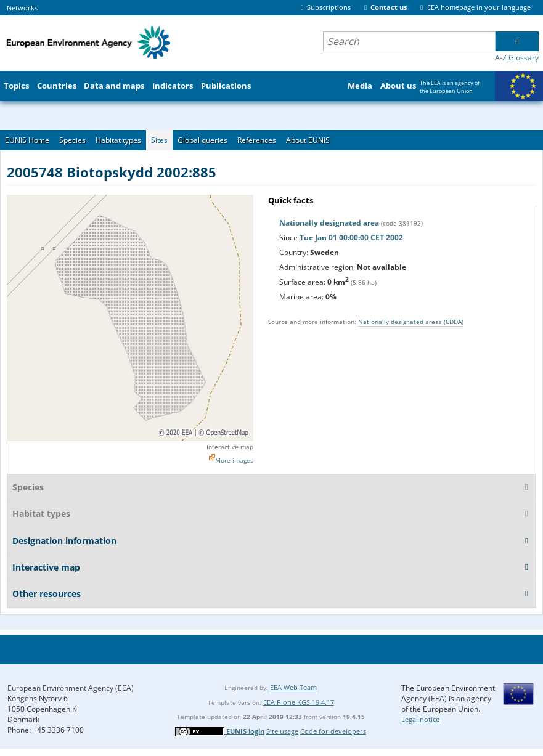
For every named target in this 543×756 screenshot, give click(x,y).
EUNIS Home (27, 140)
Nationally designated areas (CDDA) (411, 322)
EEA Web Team (293, 687)
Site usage (282, 731)
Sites (159, 140)
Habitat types (118, 140)
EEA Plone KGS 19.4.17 (299, 702)
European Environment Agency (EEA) (71, 688)
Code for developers (333, 731)
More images (234, 460)
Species (72, 140)
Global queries (202, 140)
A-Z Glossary (517, 58)
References (257, 140)
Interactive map (230, 447)
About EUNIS (308, 140)
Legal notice (420, 719)
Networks (22, 8)
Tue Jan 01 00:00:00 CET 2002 (351, 238)
